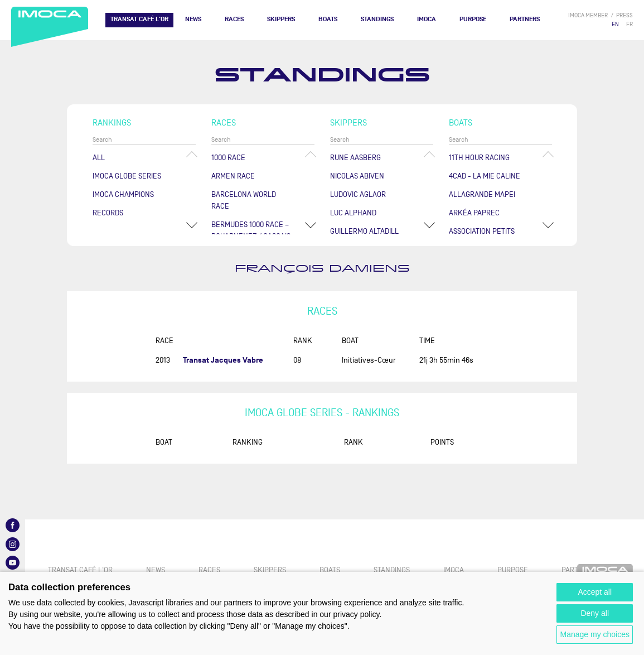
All (99, 158)
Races (234, 19)
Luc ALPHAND (353, 213)
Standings (377, 19)
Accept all (595, 592)
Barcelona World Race (244, 200)
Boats (328, 19)
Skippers (281, 19)
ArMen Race (233, 176)
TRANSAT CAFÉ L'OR (139, 19)
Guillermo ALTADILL (364, 231)
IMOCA (427, 19)
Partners (525, 19)
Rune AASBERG (355, 158)
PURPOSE (473, 19)
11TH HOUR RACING (479, 158)
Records (108, 213)
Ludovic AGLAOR (358, 194)
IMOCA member (588, 15)
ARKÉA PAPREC (474, 213)
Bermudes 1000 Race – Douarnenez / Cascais (251, 230)
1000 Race (228, 158)
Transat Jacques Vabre (223, 360)
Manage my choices (595, 634)
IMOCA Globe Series (127, 176)
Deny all (595, 613)
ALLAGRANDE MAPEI (482, 194)
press (624, 15)
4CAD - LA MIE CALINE (485, 176)
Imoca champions (123, 194)
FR (630, 24)
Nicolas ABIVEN (357, 176)
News (193, 19)
